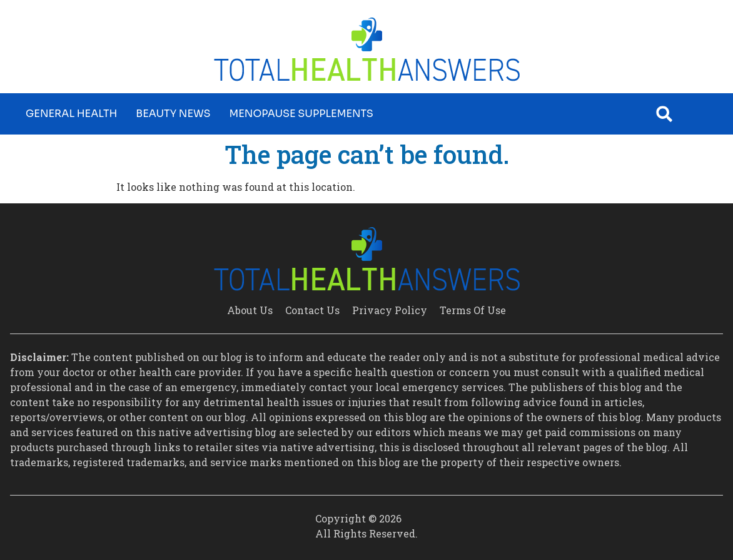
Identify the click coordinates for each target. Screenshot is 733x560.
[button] (664, 114)
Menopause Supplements (301, 114)
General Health (71, 114)
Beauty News (173, 114)
